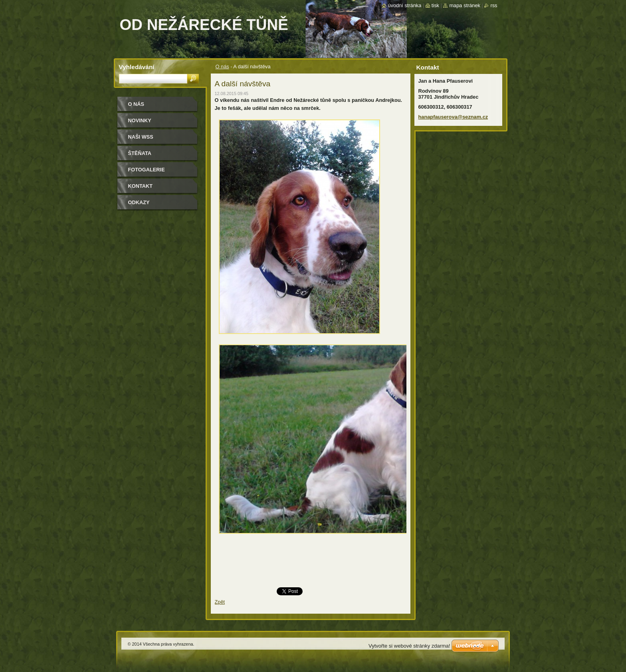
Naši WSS (141, 137)
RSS (494, 5)
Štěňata (140, 153)
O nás (222, 67)
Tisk (435, 5)
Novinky (140, 120)
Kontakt (141, 186)
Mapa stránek (465, 5)
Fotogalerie (147, 170)
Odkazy (139, 202)
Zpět (220, 602)
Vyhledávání (137, 67)
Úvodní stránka (404, 5)
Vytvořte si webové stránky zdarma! (409, 646)
